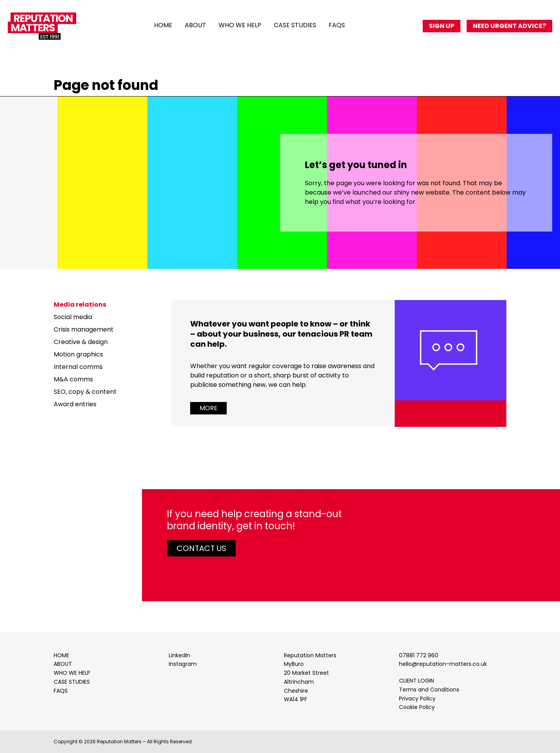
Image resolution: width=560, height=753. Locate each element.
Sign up (442, 26)
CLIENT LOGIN (416, 681)
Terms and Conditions (429, 690)
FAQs (337, 25)
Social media (73, 317)
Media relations (80, 305)
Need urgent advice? (509, 26)
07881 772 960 (419, 655)
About (195, 25)
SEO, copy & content (85, 392)
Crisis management (84, 329)
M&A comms (73, 379)
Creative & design (81, 342)
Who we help (240, 25)
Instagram (183, 664)
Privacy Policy (417, 699)
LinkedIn (179, 655)
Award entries (75, 404)
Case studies (295, 25)
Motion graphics (78, 354)
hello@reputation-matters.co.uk (443, 664)
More (208, 408)
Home (163, 25)
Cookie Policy (417, 707)
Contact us (201, 548)
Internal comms (78, 367)
